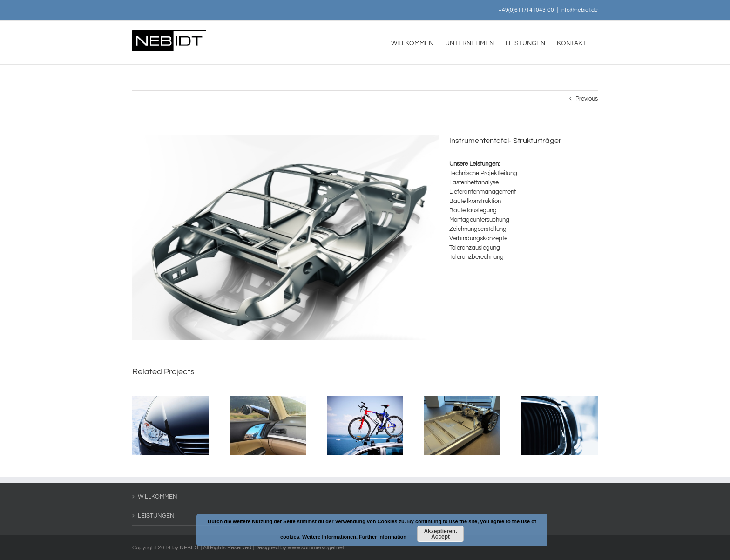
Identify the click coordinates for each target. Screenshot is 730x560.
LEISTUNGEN (156, 516)
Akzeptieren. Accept (440, 534)
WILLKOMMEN (158, 497)
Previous (587, 99)
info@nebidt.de (579, 10)
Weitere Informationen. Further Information (354, 537)
